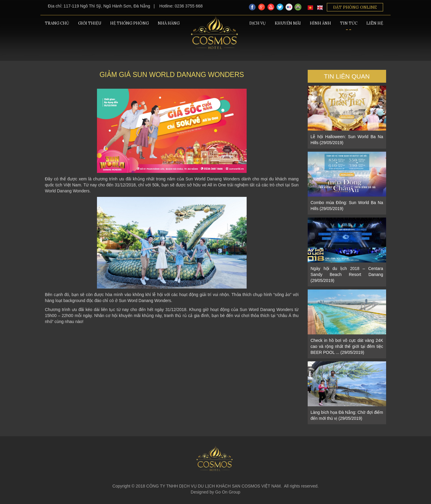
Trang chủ (57, 23)
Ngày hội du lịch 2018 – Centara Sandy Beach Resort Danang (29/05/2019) (347, 274)
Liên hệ (375, 23)
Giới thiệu (90, 23)
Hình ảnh (320, 23)
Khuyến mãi (288, 23)
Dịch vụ (258, 23)
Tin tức (349, 23)
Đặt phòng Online (355, 7)
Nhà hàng (169, 23)
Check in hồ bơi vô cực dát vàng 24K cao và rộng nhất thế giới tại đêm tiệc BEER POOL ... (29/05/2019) (347, 346)
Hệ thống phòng (129, 23)
